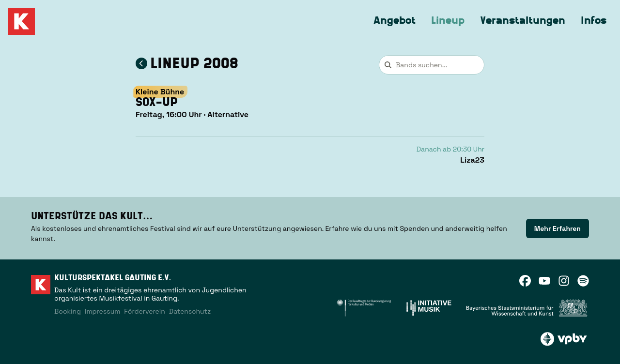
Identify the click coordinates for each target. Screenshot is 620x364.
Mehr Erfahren (558, 228)
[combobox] (432, 65)
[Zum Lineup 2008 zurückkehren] (141, 63)
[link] (558, 228)
